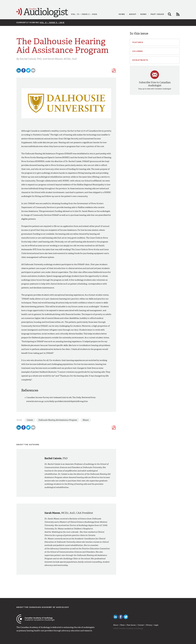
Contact (141, 625)
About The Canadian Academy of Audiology (43, 607)
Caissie (30, 420)
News (144, 14)
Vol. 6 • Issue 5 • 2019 (52, 23)
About (133, 14)
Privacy (149, 625)
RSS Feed (178, 14)
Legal (156, 625)
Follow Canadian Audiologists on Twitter (126, 617)
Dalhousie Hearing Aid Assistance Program (58, 420)
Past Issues (157, 14)
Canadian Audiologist (42, 13)
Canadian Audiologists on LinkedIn (115, 617)
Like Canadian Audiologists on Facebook (121, 617)
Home (122, 14)
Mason (86, 420)
